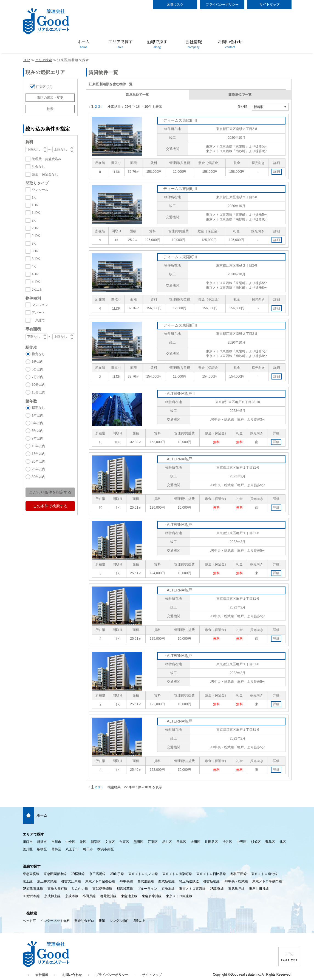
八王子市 (72, 849)
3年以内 (38, 423)
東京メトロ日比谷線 (211, 874)
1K (34, 197)
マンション (40, 305)
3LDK (36, 259)
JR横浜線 (78, 874)
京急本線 (168, 889)
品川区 (167, 842)
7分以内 (38, 377)
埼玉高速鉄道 (189, 881)
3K (34, 243)
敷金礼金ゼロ (84, 921)
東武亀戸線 (236, 889)
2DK (35, 228)
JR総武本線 (31, 896)
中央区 (70, 842)
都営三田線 (239, 874)
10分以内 (39, 385)
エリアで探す (33, 834)
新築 (102, 921)
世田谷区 (211, 842)
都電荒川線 (108, 896)
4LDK (36, 282)
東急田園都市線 (55, 874)
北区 (283, 842)
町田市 (88, 849)
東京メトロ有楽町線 (177, 874)
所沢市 (42, 842)
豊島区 (270, 842)
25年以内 (39, 469)
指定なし (38, 354)
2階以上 (139, 921)
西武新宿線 (166, 881)
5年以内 (38, 431)
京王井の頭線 (47, 881)
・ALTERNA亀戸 (178, 459)
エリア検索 (44, 60)
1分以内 (38, 362)
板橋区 (42, 849)
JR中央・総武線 (236, 881)
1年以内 (38, 415)
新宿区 (96, 842)
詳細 (277, 172)
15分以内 (39, 392)
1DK (35, 205)
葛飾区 (56, 849)
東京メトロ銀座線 (179, 896)
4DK (35, 274)
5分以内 (38, 369)
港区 (83, 842)
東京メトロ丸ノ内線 (143, 874)
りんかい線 (80, 889)
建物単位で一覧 (240, 95)
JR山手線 (117, 874)
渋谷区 (227, 842)
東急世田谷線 (259, 889)
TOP (27, 60)
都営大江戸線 (71, 881)
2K (34, 220)
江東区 (44, 87)
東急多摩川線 (152, 896)
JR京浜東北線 (33, 889)
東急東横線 (31, 874)
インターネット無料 (55, 921)
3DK (35, 251)
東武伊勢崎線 (102, 889)
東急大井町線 (57, 889)
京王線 (28, 881)
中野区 (242, 842)
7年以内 (38, 438)
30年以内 (39, 477)
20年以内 (39, 461)
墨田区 (138, 842)
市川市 (56, 842)
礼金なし (38, 167)
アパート (38, 313)
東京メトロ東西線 (192, 889)
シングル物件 (119, 921)
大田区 (196, 842)
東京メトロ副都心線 (100, 881)
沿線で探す (32, 866)
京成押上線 (52, 896)
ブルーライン (147, 889)
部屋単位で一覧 (137, 95)
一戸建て (38, 320)
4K (34, 267)
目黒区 (181, 842)
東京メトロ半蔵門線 (267, 881)
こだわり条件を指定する (50, 492)
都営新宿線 (211, 881)
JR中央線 (126, 881)
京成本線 (72, 896)
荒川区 (28, 849)
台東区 (124, 842)
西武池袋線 (146, 881)
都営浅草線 (125, 889)
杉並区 (256, 842)
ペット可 (29, 921)
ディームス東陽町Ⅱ (180, 120)
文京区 (110, 842)
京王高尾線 (97, 874)
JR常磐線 (217, 889)
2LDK (36, 236)
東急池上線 (129, 896)
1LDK (36, 213)
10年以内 (39, 446)
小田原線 (89, 896)
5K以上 (37, 290)
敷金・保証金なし (45, 174)
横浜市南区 (106, 849)
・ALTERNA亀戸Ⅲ (180, 393)
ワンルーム (40, 190)
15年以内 (39, 454)
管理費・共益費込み (47, 159)
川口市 (28, 842)
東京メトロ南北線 (264, 874)
